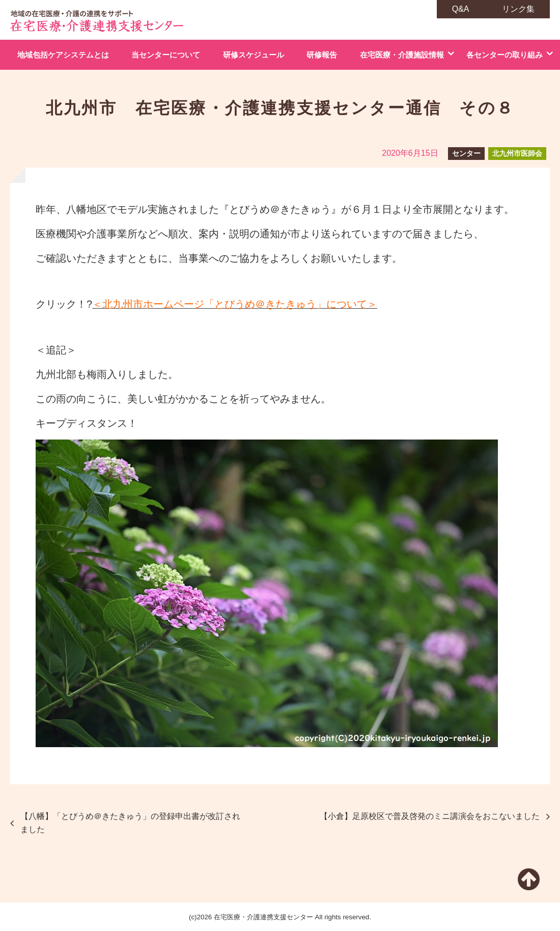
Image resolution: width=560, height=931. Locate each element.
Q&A (461, 9)
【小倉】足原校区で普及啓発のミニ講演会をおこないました (430, 816)
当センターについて (166, 55)
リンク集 (518, 9)
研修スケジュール (254, 55)
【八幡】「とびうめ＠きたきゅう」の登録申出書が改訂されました (130, 823)
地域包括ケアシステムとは (63, 55)
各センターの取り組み (505, 55)
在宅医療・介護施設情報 (402, 55)
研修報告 (322, 55)
